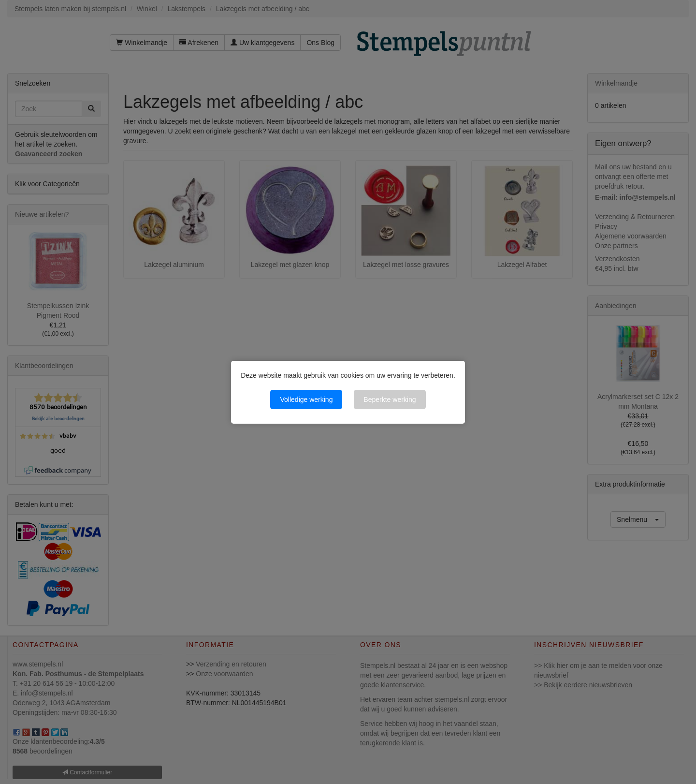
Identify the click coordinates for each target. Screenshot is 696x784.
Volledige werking (306, 399)
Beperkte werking (390, 399)
